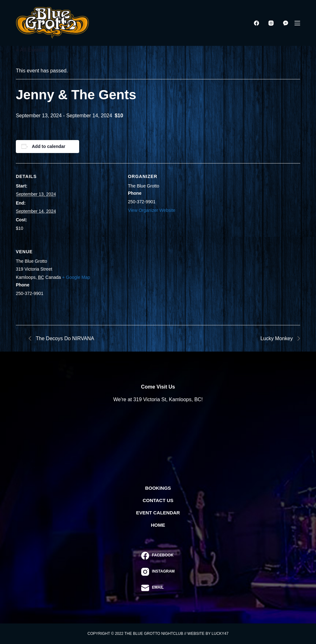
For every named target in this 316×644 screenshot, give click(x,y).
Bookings (158, 488)
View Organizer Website (152, 210)
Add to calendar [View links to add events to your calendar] (49, 146)
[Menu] (297, 23)
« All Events (30, 50)
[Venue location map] (161, 282)
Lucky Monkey (277, 338)
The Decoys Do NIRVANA (64, 338)
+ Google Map (76, 277)
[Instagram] (271, 23)
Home (158, 525)
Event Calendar (158, 513)
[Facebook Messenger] (286, 23)
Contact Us (158, 500)
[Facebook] (256, 23)
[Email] (158, 588)
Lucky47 (220, 634)
